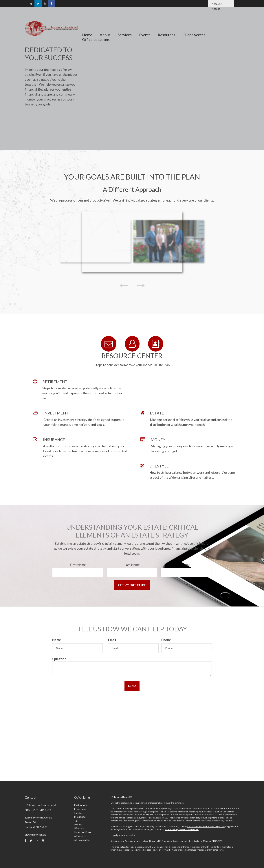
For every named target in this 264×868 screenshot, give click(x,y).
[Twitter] (31, 5)
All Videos (80, 835)
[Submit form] (132, 585)
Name (57, 639)
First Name (78, 564)
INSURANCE (54, 439)
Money (78, 824)
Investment (81, 808)
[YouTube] (45, 4)
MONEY (158, 439)
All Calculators (82, 839)
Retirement (81, 804)
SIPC (220, 840)
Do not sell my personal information (182, 829)
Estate (78, 812)
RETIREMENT (55, 381)
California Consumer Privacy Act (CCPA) (206, 826)
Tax (76, 820)
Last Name (132, 564)
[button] (105, 27)
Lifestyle (79, 827)
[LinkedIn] (38, 4)
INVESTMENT (56, 413)
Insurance (80, 816)
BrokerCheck (177, 802)
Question (59, 658)
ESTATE (157, 413)
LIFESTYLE (159, 466)
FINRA (214, 840)
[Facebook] (51, 4)
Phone (166, 639)
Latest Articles (83, 831)
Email (186, 564)
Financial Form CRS (123, 796)
